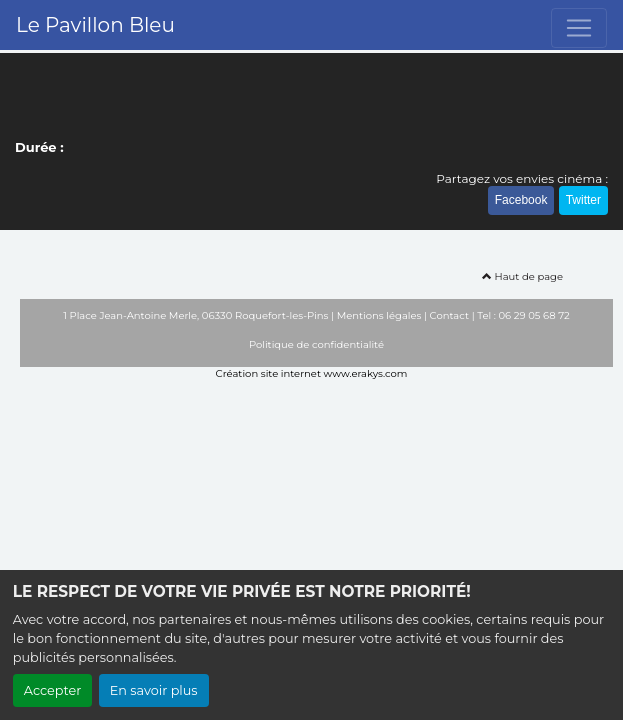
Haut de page (522, 276)
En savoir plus (154, 690)
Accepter (53, 690)
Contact (449, 315)
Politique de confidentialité (316, 344)
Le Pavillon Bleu (95, 25)
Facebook (521, 200)
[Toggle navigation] (579, 28)
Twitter (583, 200)
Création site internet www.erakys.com (312, 373)
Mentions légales (379, 315)
